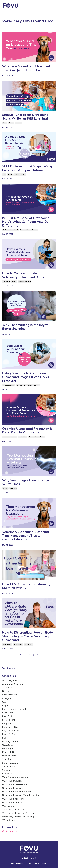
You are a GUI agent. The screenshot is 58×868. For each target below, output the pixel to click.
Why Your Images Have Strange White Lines (26, 482)
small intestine (10, 763)
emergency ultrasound (14, 709)
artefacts (5, 488)
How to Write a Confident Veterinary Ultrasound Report (24, 275)
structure (37, 385)
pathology (7, 749)
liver (4, 175)
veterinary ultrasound (14, 810)
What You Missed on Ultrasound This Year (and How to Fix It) (26, 68)
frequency (14, 437)
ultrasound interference (15, 784)
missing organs (10, 741)
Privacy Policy (33, 863)
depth (5, 706)
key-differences (18, 644)
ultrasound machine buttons (37, 437)
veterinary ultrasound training (18, 817)
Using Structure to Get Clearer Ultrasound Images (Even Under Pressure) (26, 377)
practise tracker (7, 230)
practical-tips (23, 437)
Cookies (45, 863)
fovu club (19, 385)
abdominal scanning (9, 385)
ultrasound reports (20, 175)
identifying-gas (7, 644)
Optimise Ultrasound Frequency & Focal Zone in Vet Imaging (27, 431)
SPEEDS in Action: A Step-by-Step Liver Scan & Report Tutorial (28, 168)
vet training (8, 806)
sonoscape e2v (10, 767)
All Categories (10, 680)
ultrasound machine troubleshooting (21, 795)
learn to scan (28, 385)
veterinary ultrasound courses (29, 230)
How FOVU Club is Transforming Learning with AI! (26, 586)
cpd (4, 702)
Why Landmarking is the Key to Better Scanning (25, 327)
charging (11, 123)
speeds (10, 175)
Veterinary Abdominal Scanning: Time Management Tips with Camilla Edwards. (26, 536)
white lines (13, 488)
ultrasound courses (12, 781)
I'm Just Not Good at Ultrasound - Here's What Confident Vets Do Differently (27, 222)
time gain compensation (15, 777)
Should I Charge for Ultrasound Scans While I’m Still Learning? (25, 117)
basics (5, 123)
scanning (18, 123)
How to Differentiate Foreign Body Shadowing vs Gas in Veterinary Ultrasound (27, 636)
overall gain (9, 745)
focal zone (6, 437)
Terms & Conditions (18, 863)
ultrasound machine (13, 788)
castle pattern (10, 695)
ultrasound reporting (24, 281)
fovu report (6, 281)
